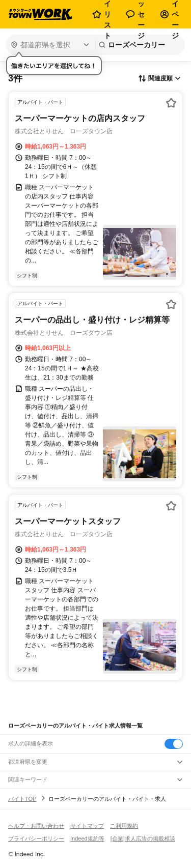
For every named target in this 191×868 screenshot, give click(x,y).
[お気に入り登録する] (171, 103)
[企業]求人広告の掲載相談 (143, 838)
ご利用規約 (124, 826)
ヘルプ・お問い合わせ (36, 826)
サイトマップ (87, 826)
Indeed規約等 (87, 838)
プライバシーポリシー (36, 838)
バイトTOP (22, 799)
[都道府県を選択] (50, 45)
